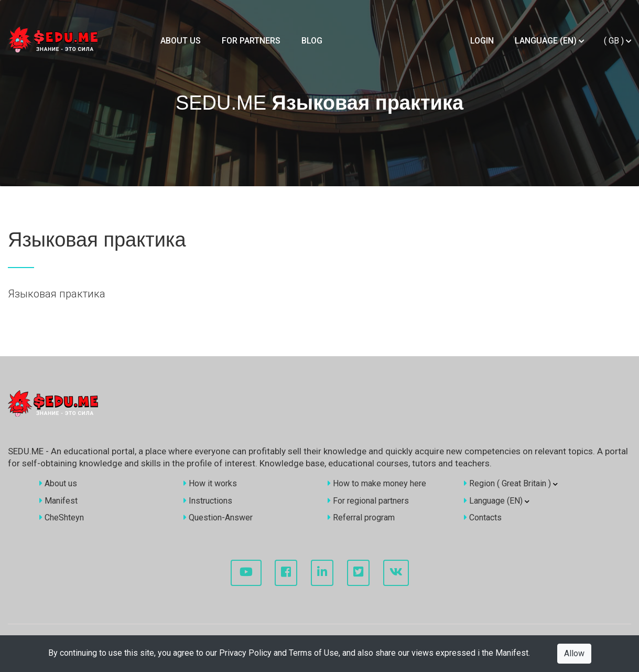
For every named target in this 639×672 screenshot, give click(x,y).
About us (181, 41)
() (618, 41)
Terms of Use (314, 653)
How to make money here (377, 483)
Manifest (512, 653)
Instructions (208, 501)
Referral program (361, 518)
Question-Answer (218, 518)
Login (482, 41)
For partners (251, 41)
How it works (210, 483)
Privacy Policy (245, 653)
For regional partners (368, 501)
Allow (574, 653)
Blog (312, 41)
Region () (511, 483)
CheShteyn (62, 518)
